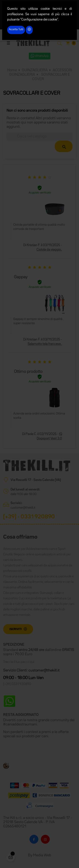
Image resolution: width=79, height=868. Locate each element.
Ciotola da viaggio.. (49, 250)
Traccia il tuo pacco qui (19, 662)
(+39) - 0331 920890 (29, 517)
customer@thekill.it (23, 508)
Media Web (42, 855)
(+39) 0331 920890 (17, 684)
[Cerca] (39, 136)
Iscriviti (16, 629)
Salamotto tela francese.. (45, 344)
